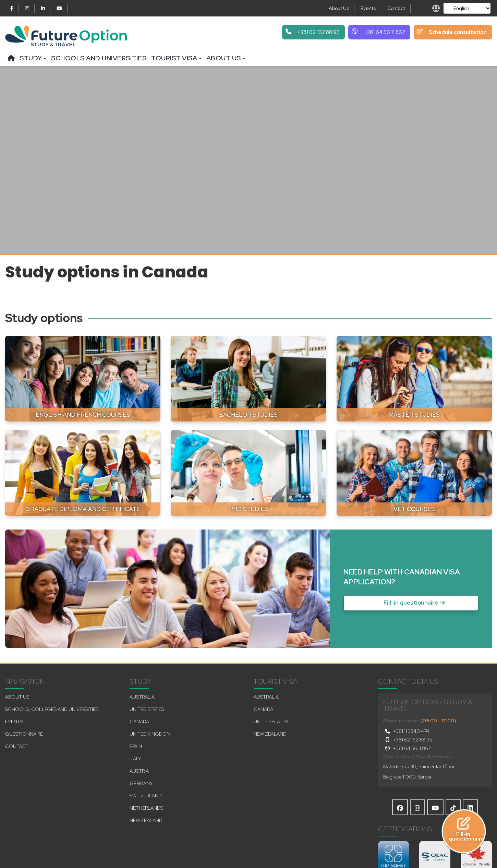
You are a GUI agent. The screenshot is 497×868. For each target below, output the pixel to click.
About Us (339, 8)
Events (368, 8)
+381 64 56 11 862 (407, 748)
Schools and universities (99, 58)
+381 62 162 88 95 (408, 740)
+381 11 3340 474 (406, 731)
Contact (396, 8)
